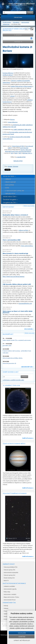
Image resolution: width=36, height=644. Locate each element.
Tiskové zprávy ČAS (9, 570)
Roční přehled (10, 185)
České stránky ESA (9, 578)
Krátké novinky (8, 207)
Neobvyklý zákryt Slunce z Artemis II (15, 215)
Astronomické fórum (10, 600)
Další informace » (28, 438)
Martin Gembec (7, 213)
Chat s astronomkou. (27, 246)
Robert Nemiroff (17, 146)
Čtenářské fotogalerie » (10, 200)
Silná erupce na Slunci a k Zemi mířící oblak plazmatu (18, 312)
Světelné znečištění (9, 586)
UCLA (18, 69)
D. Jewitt (14, 69)
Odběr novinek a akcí (11, 372)
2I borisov (15, 166)
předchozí (19, 35)
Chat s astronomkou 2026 (12, 240)
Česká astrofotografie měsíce (14, 444)
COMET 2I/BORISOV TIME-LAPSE (22, 129)
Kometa (10, 166)
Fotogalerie (16, 22)
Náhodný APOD (18, 161)
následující (17, 42)
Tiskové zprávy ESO (10, 575)
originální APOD (21, 157)
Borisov (12, 119)
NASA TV (6, 581)
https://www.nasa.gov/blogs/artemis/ (14, 277)
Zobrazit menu (18, 17)
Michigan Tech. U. (27, 153)
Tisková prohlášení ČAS (11, 567)
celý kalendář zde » (27, 367)
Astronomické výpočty (10, 589)
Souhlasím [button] (22, 633)
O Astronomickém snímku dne (15, 191)
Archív (7, 188)
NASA (4, 69)
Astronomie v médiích (10, 594)
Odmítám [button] (22, 637)
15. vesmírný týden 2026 (11, 385)
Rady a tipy (7, 592)
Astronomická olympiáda (11, 572)
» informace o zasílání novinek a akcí (13, 380)
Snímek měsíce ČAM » (10, 197)
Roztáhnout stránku (28, 29)
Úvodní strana (7, 22)
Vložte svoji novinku (29, 206)
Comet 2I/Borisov (13, 122)
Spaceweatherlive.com (25, 303)
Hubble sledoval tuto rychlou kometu (21, 86)
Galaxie (6, 608)
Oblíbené (8, 179)
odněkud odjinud (8, 75)
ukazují (12, 96)
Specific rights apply (26, 150)
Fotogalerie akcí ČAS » (10, 203)
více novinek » (29, 329)
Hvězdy (6, 606)
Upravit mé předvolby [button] (22, 640)
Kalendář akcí (8, 334)
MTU (23, 146)
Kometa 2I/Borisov (8, 73)
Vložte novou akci (30, 333)
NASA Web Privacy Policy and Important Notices (18, 151)
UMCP (10, 148)
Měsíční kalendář (11, 182)
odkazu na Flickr (23, 230)
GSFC (20, 153)
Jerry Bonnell (29, 146)
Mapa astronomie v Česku (11, 597)
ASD (12, 153)
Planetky (6, 611)
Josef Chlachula (24, 148)
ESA (8, 69)
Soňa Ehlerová (7, 238)
